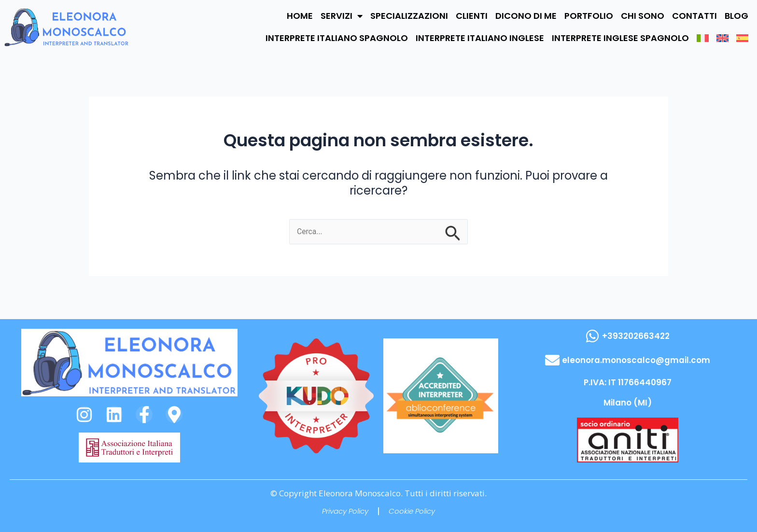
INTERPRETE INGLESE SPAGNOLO (620, 38)
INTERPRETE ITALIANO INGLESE (480, 38)
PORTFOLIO (589, 16)
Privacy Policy (345, 511)
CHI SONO (643, 16)
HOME (300, 16)
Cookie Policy (412, 511)
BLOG (736, 16)
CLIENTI (472, 16)
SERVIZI (342, 16)
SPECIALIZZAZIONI (409, 16)
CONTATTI (694, 16)
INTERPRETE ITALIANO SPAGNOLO (337, 38)
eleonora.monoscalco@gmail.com (636, 360)
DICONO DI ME (526, 16)
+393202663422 (636, 336)
